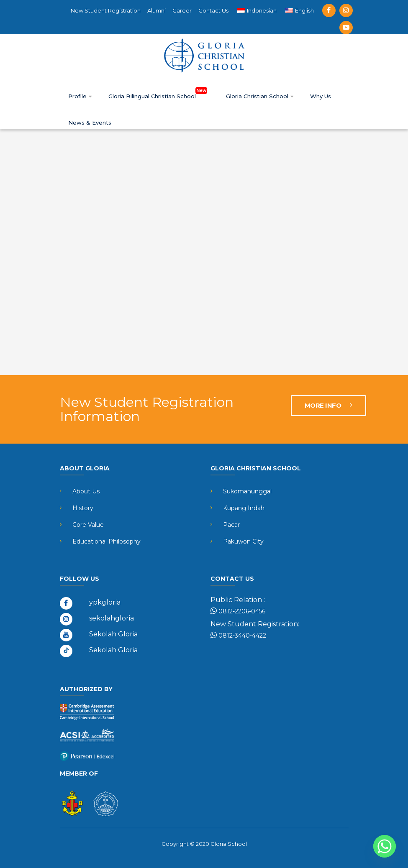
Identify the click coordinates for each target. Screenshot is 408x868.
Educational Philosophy (106, 541)
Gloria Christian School (260, 96)
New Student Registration (106, 10)
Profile (80, 96)
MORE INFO (328, 405)
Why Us (321, 96)
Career (182, 10)
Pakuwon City (243, 541)
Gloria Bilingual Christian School (159, 96)
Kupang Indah (244, 508)
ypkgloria (105, 602)
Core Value (88, 525)
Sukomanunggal (247, 491)
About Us (86, 491)
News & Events (90, 123)
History (83, 508)
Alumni (157, 10)
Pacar (231, 525)
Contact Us (213, 10)
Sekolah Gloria (113, 634)
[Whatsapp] (385, 846)
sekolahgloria (112, 618)
